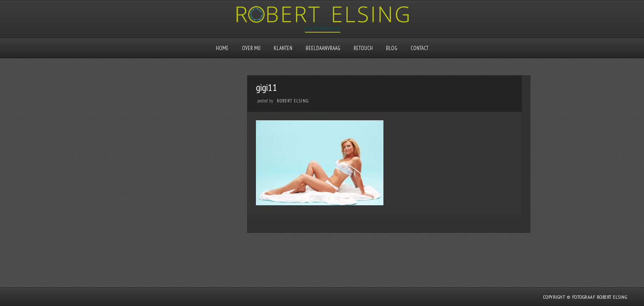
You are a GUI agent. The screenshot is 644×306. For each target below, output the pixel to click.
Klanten (283, 48)
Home (222, 48)
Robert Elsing (293, 101)
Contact (420, 48)
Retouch (363, 48)
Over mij (251, 48)
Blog (392, 48)
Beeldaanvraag (323, 48)
